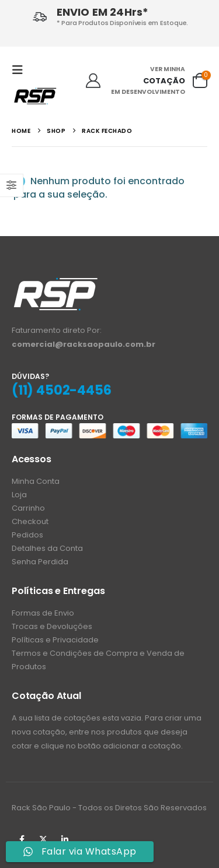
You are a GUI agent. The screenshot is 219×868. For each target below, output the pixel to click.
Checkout (30, 521)
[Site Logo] (35, 96)
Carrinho (28, 508)
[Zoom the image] (55, 283)
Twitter (43, 839)
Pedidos (27, 535)
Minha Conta (36, 481)
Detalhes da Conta (47, 548)
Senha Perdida (40, 562)
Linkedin (65, 839)
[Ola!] (93, 81)
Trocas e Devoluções (52, 626)
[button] (21, 70)
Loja (19, 495)
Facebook (22, 839)
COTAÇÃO (164, 81)
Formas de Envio (43, 613)
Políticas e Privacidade (55, 640)
